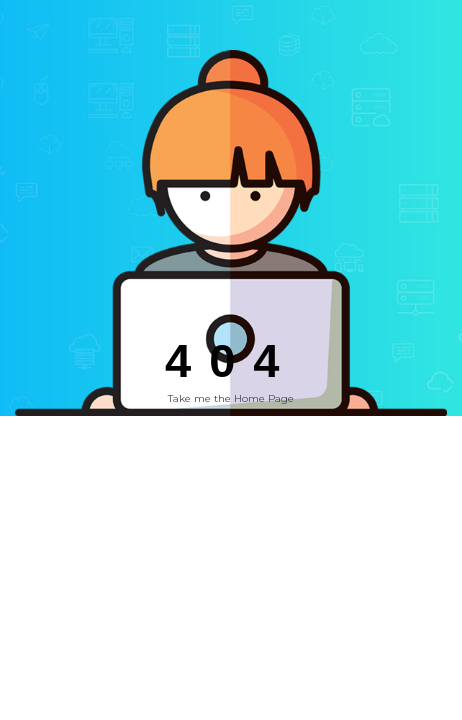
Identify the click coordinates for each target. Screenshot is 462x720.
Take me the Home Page (231, 398)
